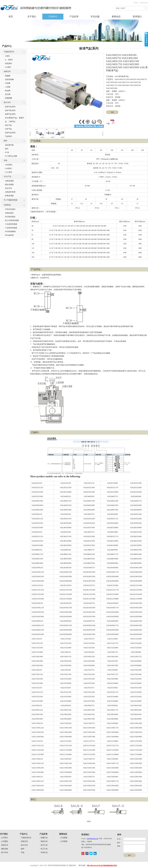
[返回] (89, 821)
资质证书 (5, 845)
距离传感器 (9, 196)
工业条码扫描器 (11, 224)
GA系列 (8, 67)
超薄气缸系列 (10, 114)
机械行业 (44, 838)
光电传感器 (9, 181)
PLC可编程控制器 (11, 200)
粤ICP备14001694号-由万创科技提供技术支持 (102, 866)
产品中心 (53, 17)
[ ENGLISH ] (144, 3)
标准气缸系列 (10, 107)
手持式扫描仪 (10, 209)
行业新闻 (64, 838)
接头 (7, 149)
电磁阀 (8, 76)
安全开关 (9, 188)
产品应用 (74, 17)
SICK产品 (8, 177)
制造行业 (44, 841)
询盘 (112, 112)
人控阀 (8, 87)
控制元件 (7, 71)
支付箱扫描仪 (10, 217)
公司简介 (5, 838)
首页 (11, 17)
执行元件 (7, 102)
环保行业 (44, 852)
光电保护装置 (10, 192)
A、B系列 (9, 60)
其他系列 (9, 63)
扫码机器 (7, 205)
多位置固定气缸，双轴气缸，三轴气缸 (15, 120)
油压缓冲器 (9, 145)
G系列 (7, 56)
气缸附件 (9, 136)
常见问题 (95, 17)
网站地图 (82, 865)
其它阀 (8, 94)
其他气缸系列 (10, 133)
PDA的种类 (9, 235)
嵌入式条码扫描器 (12, 220)
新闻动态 (116, 17)
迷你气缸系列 (10, 110)
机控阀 (8, 91)
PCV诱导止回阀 (11, 156)
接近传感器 (9, 185)
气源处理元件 (9, 52)
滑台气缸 (9, 125)
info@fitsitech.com (93, 839)
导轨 (6, 160)
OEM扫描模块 (10, 232)
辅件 (6, 141)
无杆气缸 (9, 129)
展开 (146, 39)
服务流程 (5, 849)
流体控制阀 (9, 80)
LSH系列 (8, 168)
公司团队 (5, 841)
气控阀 (8, 83)
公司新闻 (64, 841)
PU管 (7, 152)
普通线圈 (9, 98)
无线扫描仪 (9, 213)
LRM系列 (9, 165)
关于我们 (32, 17)
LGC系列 (9, 172)
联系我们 (137, 17)
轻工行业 (44, 849)
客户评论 (5, 852)
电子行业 (44, 845)
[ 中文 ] (136, 3)
